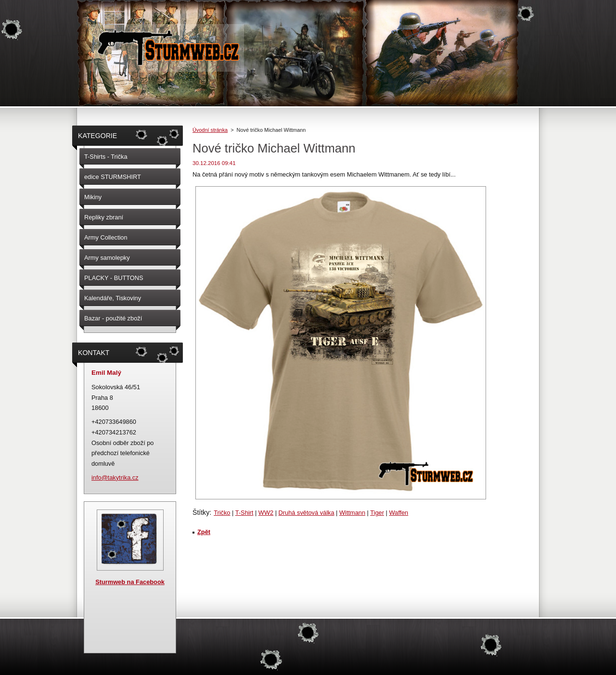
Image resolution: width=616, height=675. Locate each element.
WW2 (266, 513)
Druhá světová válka (307, 513)
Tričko (222, 513)
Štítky (201, 512)
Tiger (377, 513)
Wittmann (352, 513)
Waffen (398, 513)
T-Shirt (244, 513)
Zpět (204, 532)
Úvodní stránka (210, 130)
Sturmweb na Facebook (130, 582)
